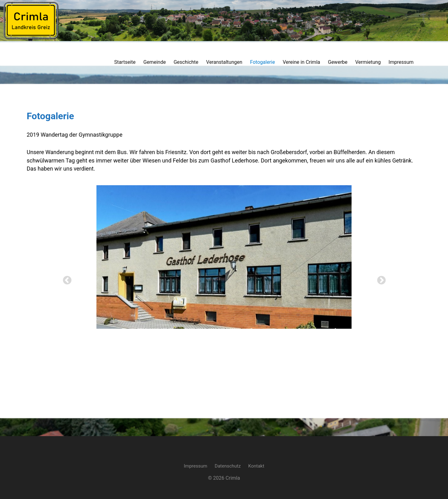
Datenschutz (228, 462)
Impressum (196, 462)
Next (380, 279)
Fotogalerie (46, 116)
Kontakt (256, 462)
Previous (65, 279)
